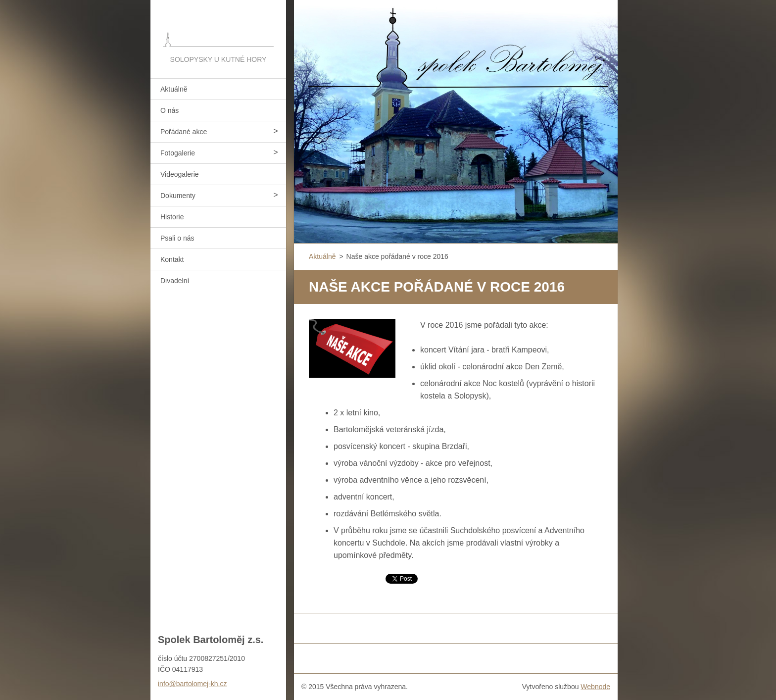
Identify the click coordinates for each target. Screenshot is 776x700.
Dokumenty (178, 196)
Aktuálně (174, 89)
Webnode (595, 687)
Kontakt (172, 259)
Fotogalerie (178, 153)
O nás (170, 110)
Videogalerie (180, 174)
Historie (172, 217)
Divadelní (175, 281)
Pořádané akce (184, 132)
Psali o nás (177, 238)
